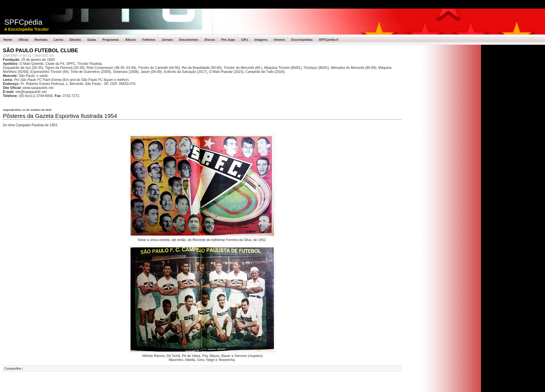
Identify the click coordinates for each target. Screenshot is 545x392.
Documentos (189, 40)
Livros (58, 40)
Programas (111, 40)
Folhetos (149, 40)
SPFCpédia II (329, 40)
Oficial (24, 40)
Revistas (41, 40)
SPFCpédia (23, 22)
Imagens (261, 40)
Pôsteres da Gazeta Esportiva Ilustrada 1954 (60, 116)
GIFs (245, 40)
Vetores (279, 40)
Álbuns (130, 40)
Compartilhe (13, 368)
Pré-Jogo (228, 40)
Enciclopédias (302, 40)
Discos (210, 40)
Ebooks (75, 40)
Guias (92, 40)
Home (8, 40)
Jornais (167, 40)
